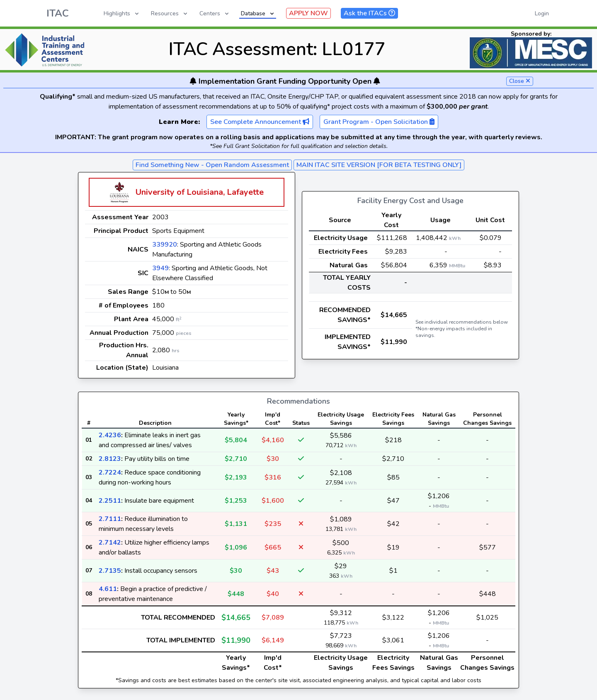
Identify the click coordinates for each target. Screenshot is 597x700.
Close (520, 81)
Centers (215, 13)
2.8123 (110, 459)
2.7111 (110, 519)
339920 (165, 245)
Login (542, 13)
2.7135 (110, 571)
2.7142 (110, 543)
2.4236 (110, 435)
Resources (170, 13)
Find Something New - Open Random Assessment (212, 165)
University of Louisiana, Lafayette (200, 192)
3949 (160, 268)
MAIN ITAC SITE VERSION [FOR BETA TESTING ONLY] (379, 165)
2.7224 (110, 472)
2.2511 (110, 501)
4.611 (108, 589)
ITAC (58, 13)
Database (258, 13)
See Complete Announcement (260, 122)
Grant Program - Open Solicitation (379, 122)
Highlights (122, 13)
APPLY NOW (308, 13)
